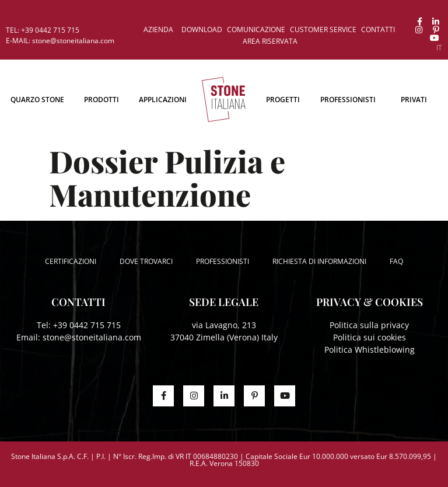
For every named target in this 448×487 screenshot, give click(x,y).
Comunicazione (256, 29)
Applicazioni (163, 100)
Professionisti (348, 100)
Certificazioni (71, 261)
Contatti (378, 29)
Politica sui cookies (370, 337)
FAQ (396, 261)
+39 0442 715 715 (87, 325)
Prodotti (101, 100)
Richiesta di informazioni (319, 261)
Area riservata (270, 41)
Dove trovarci (146, 261)
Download (202, 29)
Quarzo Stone (37, 100)
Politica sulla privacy (369, 325)
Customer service (323, 29)
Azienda (158, 29)
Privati (414, 100)
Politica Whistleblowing (370, 349)
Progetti (283, 100)
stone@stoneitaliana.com (92, 337)
